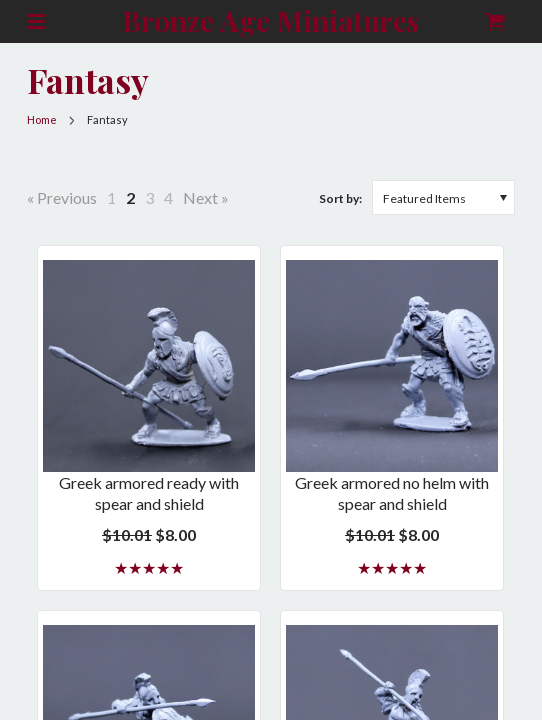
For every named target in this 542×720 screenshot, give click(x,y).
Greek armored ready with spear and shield (149, 493)
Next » (206, 197)
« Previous (62, 197)
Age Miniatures (270, 21)
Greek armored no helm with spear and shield (392, 493)
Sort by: (340, 198)
